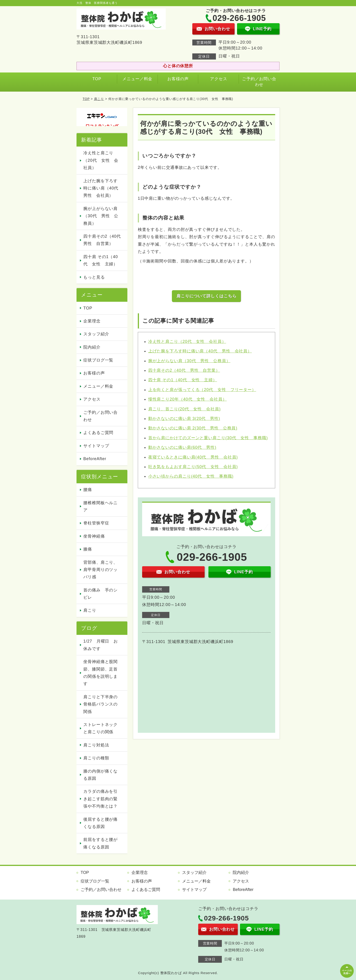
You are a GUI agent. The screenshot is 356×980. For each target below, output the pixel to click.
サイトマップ (96, 446)
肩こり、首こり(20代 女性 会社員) (184, 409)
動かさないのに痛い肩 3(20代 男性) (184, 419)
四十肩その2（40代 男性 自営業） (184, 370)
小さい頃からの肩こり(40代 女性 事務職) (191, 476)
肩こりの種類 (96, 758)
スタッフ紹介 (96, 334)
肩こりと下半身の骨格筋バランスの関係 (100, 704)
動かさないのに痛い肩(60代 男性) (182, 447)
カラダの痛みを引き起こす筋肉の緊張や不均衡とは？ (100, 799)
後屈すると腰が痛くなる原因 (100, 823)
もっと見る (94, 277)
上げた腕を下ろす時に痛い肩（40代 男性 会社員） (200, 351)
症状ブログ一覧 (98, 360)
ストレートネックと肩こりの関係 (100, 728)
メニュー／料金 (137, 79)
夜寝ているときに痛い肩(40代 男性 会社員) (193, 457)
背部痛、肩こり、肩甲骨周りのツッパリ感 (100, 570)
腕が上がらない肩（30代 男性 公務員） (189, 361)
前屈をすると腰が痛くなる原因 (100, 843)
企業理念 (92, 321)
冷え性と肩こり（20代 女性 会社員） (187, 342)
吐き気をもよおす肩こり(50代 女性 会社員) (193, 467)
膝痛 (88, 549)
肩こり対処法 (96, 745)
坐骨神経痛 (94, 536)
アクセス (219, 79)
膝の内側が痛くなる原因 (100, 775)
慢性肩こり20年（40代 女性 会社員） (188, 399)
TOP (97, 79)
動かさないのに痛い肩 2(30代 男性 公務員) (193, 428)
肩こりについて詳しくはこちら (206, 296)
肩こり (99, 99)
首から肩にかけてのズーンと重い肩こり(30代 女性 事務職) (208, 438)
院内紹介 (92, 347)
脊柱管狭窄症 (96, 523)
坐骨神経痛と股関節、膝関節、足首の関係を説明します (100, 673)
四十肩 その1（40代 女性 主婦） (183, 380)
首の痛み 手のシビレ (100, 594)
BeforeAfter (95, 459)
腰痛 (88, 490)
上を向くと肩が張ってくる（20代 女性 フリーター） (202, 390)
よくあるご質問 (98, 433)
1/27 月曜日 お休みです (101, 645)
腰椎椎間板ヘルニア (100, 506)
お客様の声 (178, 79)
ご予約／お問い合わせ (259, 82)
